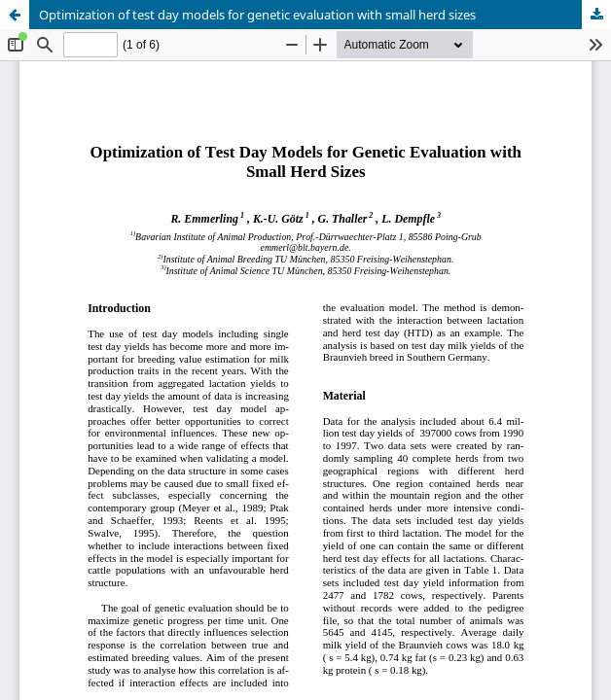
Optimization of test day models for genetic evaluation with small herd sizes (257, 15)
